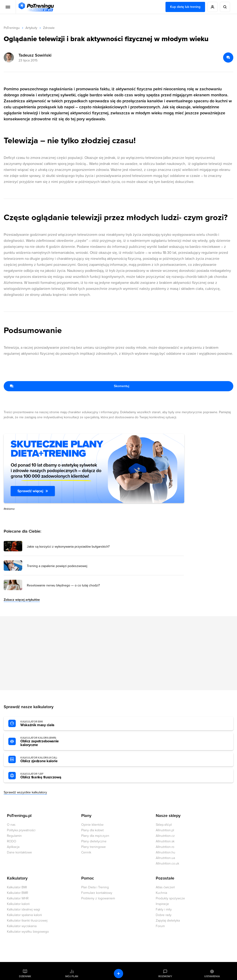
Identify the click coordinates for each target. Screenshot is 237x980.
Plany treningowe (94, 847)
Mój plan (72, 976)
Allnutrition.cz (165, 836)
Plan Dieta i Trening (95, 887)
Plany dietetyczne (94, 841)
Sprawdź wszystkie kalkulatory (25, 792)
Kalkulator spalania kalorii (24, 915)
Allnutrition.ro (165, 847)
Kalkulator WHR (18, 898)
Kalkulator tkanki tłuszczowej (27, 921)
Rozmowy (165, 976)
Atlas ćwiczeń (165, 887)
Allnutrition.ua (165, 858)
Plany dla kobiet (92, 830)
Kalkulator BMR (17, 893)
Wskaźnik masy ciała (46, 724)
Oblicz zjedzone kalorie (46, 760)
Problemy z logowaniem (98, 898)
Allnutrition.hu (165, 852)
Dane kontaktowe (19, 852)
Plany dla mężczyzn (95, 836)
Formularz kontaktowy (97, 893)
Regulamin (14, 836)
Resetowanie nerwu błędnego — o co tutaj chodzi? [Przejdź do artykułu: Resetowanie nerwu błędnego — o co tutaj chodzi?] (63, 586)
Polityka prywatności (21, 830)
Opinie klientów (92, 825)
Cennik (86, 852)
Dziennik (25, 976)
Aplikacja (13, 847)
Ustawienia (212, 976)
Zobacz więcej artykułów (22, 600)
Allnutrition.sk (165, 841)
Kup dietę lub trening (185, 7)
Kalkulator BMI (17, 887)
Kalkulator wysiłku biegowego (28, 932)
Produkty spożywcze (170, 898)
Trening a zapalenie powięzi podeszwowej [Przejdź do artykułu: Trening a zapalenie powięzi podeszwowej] (57, 566)
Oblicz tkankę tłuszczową (46, 776)
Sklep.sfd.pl (164, 825)
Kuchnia (161, 893)
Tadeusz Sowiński (35, 55)
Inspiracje (162, 904)
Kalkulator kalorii (18, 904)
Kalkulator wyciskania (22, 926)
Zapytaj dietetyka (168, 921)
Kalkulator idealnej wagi (23, 909)
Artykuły (31, 28)
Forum (160, 926)
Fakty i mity (164, 909)
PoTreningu (12, 28)
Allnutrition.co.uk (167, 863)
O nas (11, 825)
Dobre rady (164, 915)
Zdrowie (49, 28)
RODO (12, 841)
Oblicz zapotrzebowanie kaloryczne (46, 742)
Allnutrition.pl (165, 830)
